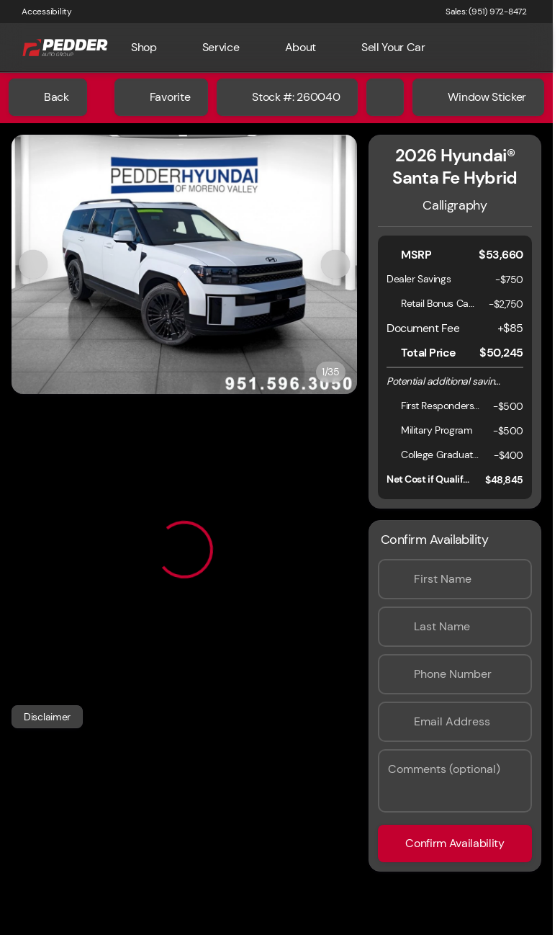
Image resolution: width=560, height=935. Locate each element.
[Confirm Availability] (455, 844)
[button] (37, 264)
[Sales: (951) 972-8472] (486, 12)
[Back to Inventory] (48, 97)
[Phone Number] (455, 674)
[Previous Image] (33, 264)
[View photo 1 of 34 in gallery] (184, 264)
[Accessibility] (40, 12)
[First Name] (455, 579)
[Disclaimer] (47, 717)
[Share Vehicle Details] (385, 97)
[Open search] (520, 48)
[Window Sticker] (478, 97)
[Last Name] (455, 627)
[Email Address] (455, 722)
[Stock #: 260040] (287, 97)
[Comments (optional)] (455, 781)
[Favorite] (161, 97)
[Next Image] (335, 264)
